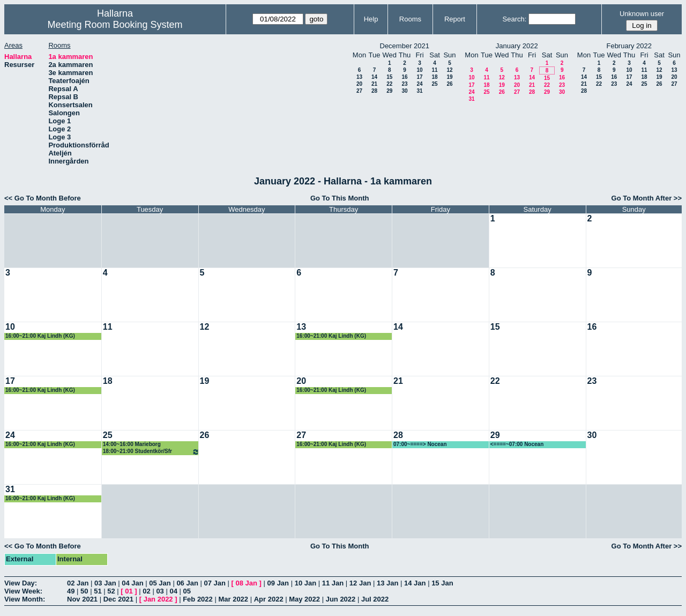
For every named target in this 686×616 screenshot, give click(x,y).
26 (449, 84)
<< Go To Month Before (43, 198)
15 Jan (442, 583)
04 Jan (132, 583)
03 (160, 591)
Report (455, 19)
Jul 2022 (375, 599)
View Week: (23, 591)
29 (389, 91)
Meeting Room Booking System (115, 25)
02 (146, 591)
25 (434, 84)
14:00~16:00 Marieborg (132, 444)
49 (71, 591)
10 (419, 70)
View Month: (25, 599)
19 (449, 77)
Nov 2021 (82, 599)
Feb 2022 (198, 599)
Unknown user (642, 14)
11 (434, 70)
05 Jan (160, 583)
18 (434, 77)
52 (111, 591)
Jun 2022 (341, 599)
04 (173, 591)
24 (419, 84)
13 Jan (387, 583)
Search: (515, 19)
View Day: (21, 583)
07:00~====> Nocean (420, 444)
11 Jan (333, 583)
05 (187, 591)
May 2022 (304, 599)
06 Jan (187, 583)
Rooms (410, 19)
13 (359, 77)
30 (404, 91)
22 (389, 84)
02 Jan (78, 583)
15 (389, 77)
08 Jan (247, 583)
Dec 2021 (118, 599)
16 (404, 77)
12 (449, 70)
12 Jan (360, 583)
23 (404, 84)
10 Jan (305, 583)
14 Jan (415, 583)
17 (419, 77)
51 (98, 591)
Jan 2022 (158, 599)
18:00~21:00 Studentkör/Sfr (151, 452)
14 (374, 77)
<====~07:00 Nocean (517, 444)
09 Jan (278, 583)
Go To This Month (340, 198)
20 (359, 84)
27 (359, 91)
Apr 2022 (269, 599)
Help (371, 19)
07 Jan (214, 583)
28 (374, 91)
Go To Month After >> (647, 198)
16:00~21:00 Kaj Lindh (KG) (40, 336)
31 (419, 91)
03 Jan (105, 583)
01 (129, 591)
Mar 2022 (233, 599)
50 (84, 591)
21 (374, 84)
